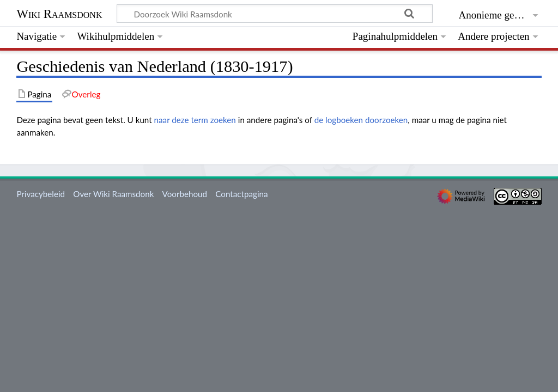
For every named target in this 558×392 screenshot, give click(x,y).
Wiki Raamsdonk (59, 14)
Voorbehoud (185, 194)
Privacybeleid (41, 194)
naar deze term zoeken (195, 120)
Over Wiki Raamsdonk (113, 194)
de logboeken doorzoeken (361, 120)
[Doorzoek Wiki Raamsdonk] (275, 14)
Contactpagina (241, 194)
